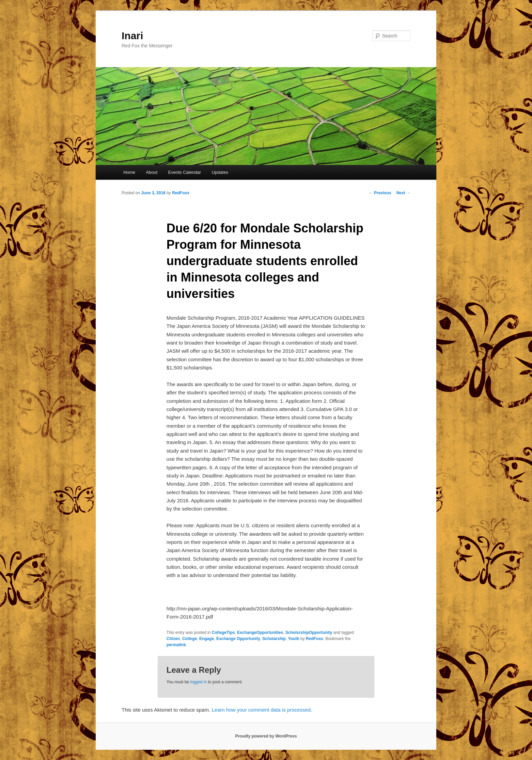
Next (403, 193)
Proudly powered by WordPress (266, 736)
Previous (380, 193)
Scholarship (274, 639)
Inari (132, 36)
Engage (207, 639)
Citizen (173, 639)
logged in (198, 682)
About (152, 172)
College (190, 639)
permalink (176, 645)
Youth (294, 639)
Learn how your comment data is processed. (262, 710)
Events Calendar (185, 172)
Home (129, 172)
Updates (220, 172)
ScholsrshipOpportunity (309, 633)
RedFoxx (181, 193)
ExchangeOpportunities (260, 633)
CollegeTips (223, 633)
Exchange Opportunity (238, 639)
